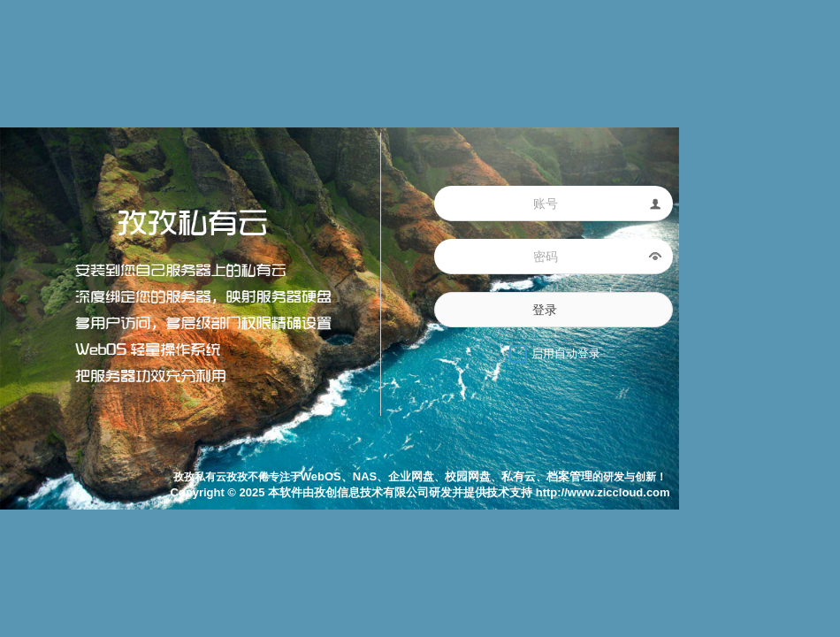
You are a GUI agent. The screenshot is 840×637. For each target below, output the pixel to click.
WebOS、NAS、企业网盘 (367, 476)
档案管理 (569, 476)
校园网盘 (468, 476)
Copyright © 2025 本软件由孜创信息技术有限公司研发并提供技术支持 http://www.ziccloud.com (420, 492)
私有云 (519, 476)
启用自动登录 (566, 353)
